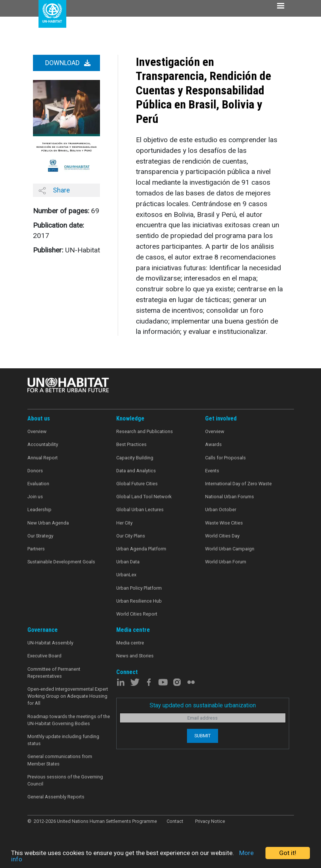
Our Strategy (40, 536)
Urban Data (128, 562)
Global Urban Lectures (140, 510)
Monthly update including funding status (63, 740)
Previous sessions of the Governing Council (65, 780)
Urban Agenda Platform (141, 549)
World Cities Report (137, 614)
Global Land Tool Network (144, 497)
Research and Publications (145, 431)
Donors (35, 471)
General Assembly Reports (56, 797)
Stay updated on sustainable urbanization (203, 705)
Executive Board (44, 656)
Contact (175, 821)
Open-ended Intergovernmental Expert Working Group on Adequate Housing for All (68, 696)
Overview (37, 431)
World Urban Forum (226, 562)
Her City (124, 523)
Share (54, 190)
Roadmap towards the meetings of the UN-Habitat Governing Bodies (69, 720)
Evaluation (38, 484)
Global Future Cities (137, 484)
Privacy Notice (210, 821)
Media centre (130, 643)
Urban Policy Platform (139, 588)
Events (212, 471)
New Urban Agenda (48, 523)
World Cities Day (222, 536)
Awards (213, 444)
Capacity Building (135, 458)
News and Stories (135, 656)
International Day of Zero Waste (238, 484)
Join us (35, 497)
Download (68, 63)
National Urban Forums (230, 497)
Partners (36, 549)
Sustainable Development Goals (61, 562)
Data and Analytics (136, 471)
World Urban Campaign (230, 549)
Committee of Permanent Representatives (54, 673)
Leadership (39, 510)
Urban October (221, 510)
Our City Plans (131, 536)
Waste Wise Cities (224, 523)
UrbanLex (126, 575)
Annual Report (43, 458)
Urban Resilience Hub (139, 601)
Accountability (43, 444)
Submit (203, 736)
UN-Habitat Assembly (50, 643)
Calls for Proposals (225, 458)
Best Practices (131, 444)
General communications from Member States (60, 760)
